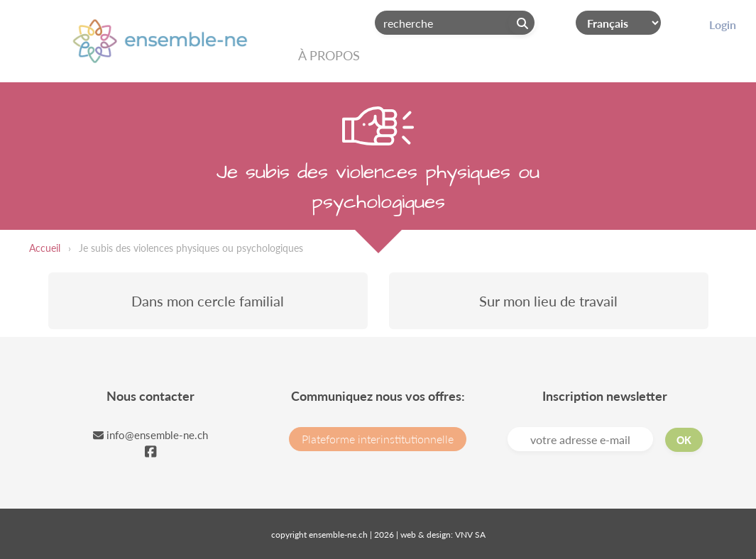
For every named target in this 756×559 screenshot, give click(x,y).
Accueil (45, 248)
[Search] (455, 23)
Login (723, 24)
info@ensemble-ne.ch (150, 435)
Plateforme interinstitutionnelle (378, 439)
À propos (329, 55)
